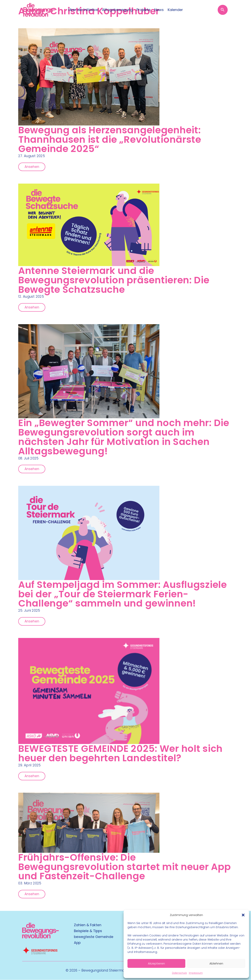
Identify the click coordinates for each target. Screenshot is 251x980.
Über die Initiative (83, 10)
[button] (243, 915)
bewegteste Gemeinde (94, 937)
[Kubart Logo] (40, 937)
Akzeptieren (156, 963)
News (159, 10)
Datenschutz (179, 973)
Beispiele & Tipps (88, 931)
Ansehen (32, 167)
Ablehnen (216, 963)
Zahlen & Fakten (88, 925)
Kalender (175, 10)
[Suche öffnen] (224, 10)
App (77, 943)
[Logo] (38, 10)
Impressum (196, 973)
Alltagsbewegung (117, 10)
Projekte (143, 10)
